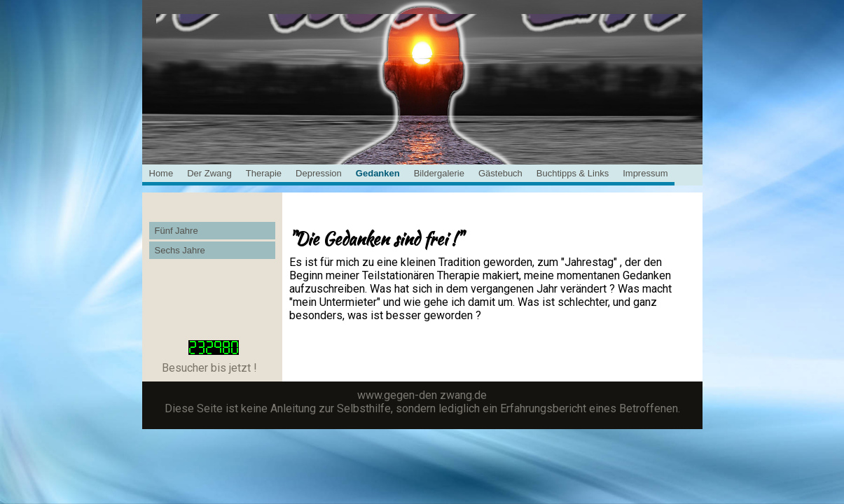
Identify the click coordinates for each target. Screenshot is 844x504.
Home (161, 173)
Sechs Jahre (180, 250)
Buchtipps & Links (573, 173)
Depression (319, 173)
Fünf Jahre (177, 231)
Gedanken (378, 173)
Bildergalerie (439, 173)
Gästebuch (500, 173)
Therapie (264, 173)
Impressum (645, 173)
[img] (422, 49)
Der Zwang (209, 173)
